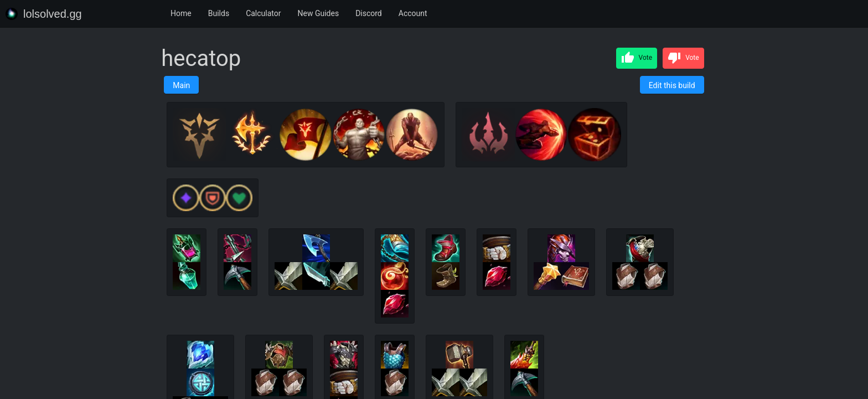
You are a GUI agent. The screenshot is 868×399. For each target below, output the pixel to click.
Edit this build (672, 85)
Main (181, 85)
